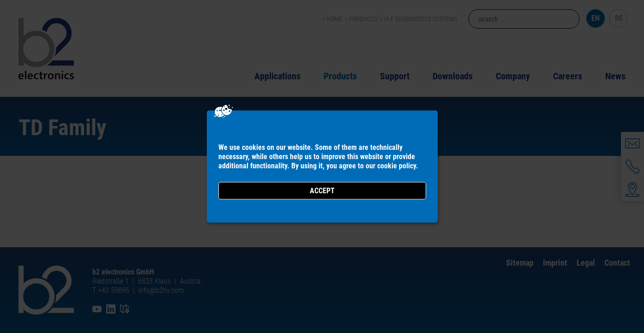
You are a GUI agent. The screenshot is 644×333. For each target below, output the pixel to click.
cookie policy (397, 166)
